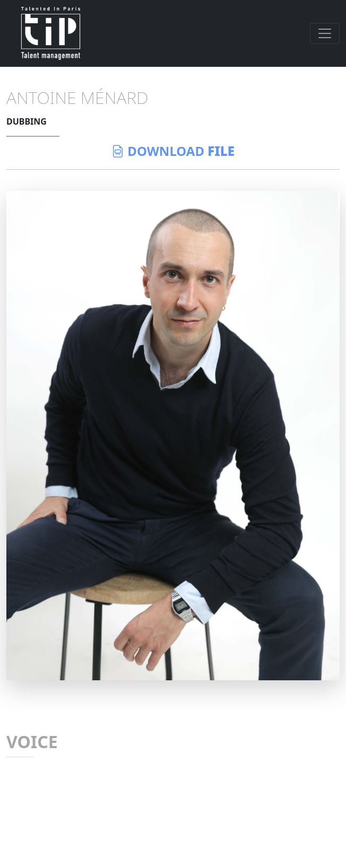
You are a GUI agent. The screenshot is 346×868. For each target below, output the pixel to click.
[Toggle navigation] (325, 33)
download (173, 151)
